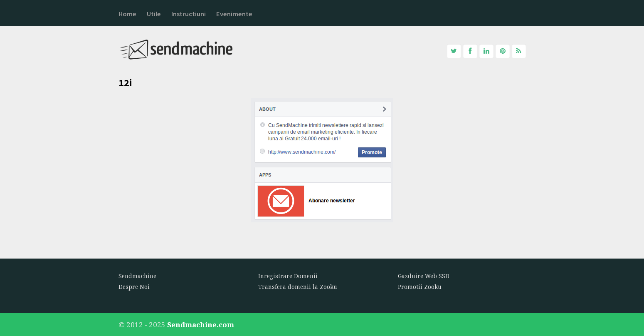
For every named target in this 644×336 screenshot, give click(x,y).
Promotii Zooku (420, 287)
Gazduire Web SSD (424, 276)
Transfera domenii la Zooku (298, 287)
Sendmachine (137, 276)
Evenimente (234, 14)
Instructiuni (189, 14)
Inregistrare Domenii (288, 276)
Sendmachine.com (201, 325)
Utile (154, 14)
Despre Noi (134, 287)
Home (127, 14)
